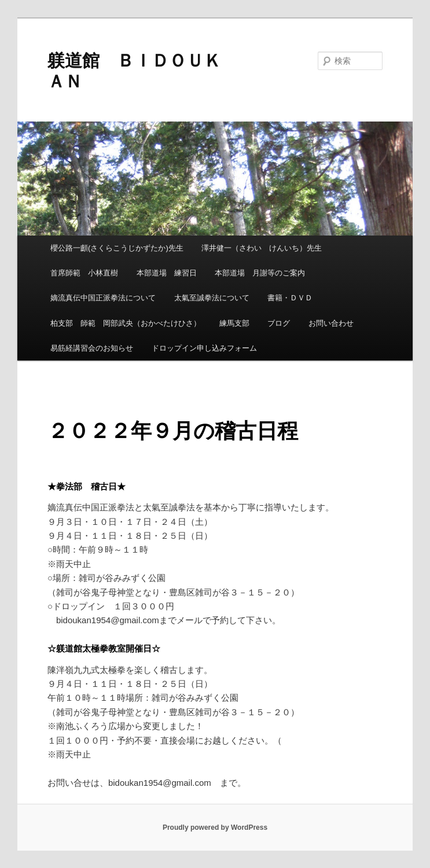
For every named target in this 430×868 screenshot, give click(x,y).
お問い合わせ (331, 323)
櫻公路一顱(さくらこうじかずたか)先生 (117, 248)
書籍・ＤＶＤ (290, 298)
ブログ (279, 323)
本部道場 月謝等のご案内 (260, 273)
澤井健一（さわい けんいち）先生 (262, 248)
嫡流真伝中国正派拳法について (103, 298)
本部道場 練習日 (167, 273)
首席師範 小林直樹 (84, 273)
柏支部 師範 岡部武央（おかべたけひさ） (126, 323)
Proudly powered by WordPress (215, 827)
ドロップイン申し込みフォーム (204, 348)
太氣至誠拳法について (212, 298)
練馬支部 (234, 323)
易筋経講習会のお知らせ (92, 348)
